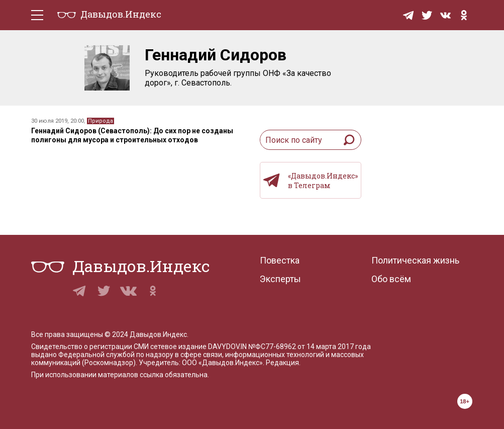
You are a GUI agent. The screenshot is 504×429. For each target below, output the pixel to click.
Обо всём (391, 279)
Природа (100, 121)
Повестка (280, 260)
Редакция (282, 363)
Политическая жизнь (415, 260)
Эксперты (280, 279)
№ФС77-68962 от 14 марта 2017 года (310, 347)
